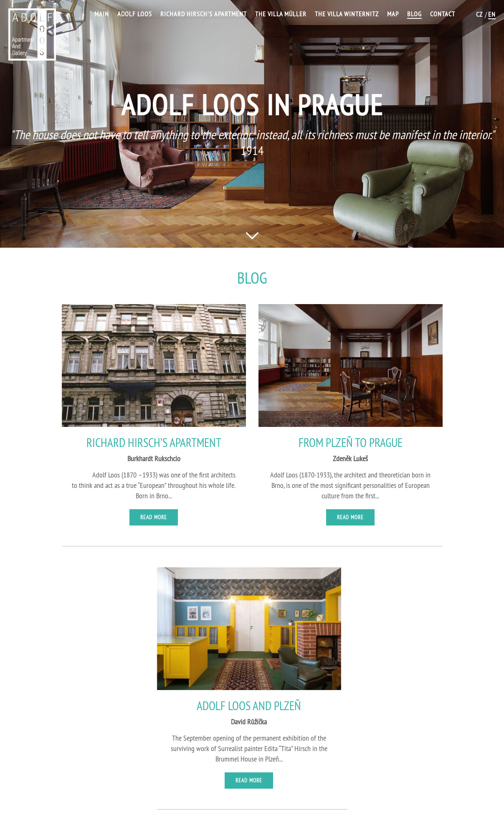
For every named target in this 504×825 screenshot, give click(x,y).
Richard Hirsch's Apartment (204, 14)
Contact (443, 14)
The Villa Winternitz (347, 14)
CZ (479, 14)
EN (492, 14)
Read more (154, 517)
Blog (414, 14)
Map (393, 14)
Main (102, 14)
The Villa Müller (281, 14)
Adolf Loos (135, 14)
